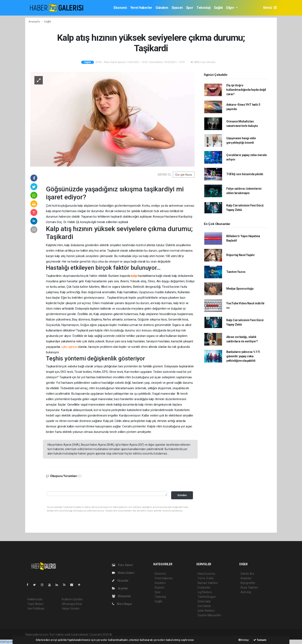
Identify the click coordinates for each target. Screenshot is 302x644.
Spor (190, 8)
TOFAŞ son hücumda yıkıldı (245, 174)
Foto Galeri (122, 565)
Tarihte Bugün (207, 597)
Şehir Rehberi (206, 611)
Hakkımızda (35, 599)
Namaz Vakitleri (208, 583)
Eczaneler (204, 587)
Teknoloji (203, 8)
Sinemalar (204, 601)
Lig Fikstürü (205, 592)
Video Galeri (123, 573)
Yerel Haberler (141, 8)
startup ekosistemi (12, 642)
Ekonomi (120, 8)
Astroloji (246, 592)
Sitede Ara (247, 574)
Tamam (260, 640)
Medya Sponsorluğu (240, 289)
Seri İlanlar (204, 606)
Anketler (246, 578)
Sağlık (218, 8)
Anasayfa (34, 22)
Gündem (162, 8)
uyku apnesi (69, 347)
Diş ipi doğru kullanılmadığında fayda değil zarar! (246, 90)
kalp (134, 276)
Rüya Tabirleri (249, 587)
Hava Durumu (206, 574)
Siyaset (177, 8)
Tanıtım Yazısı (236, 272)
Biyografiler (248, 583)
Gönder (182, 495)
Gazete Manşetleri (209, 615)
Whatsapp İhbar (72, 604)
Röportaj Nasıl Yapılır (241, 255)
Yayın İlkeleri (35, 604)
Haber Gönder (71, 609)
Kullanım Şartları (72, 599)
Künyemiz (122, 596)
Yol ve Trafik (206, 578)
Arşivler (120, 588)
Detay (244, 640)
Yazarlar (120, 581)
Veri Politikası (36, 609)
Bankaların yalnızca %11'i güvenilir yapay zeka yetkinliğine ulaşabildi (243, 356)
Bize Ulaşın (122, 604)
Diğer (231, 8)
